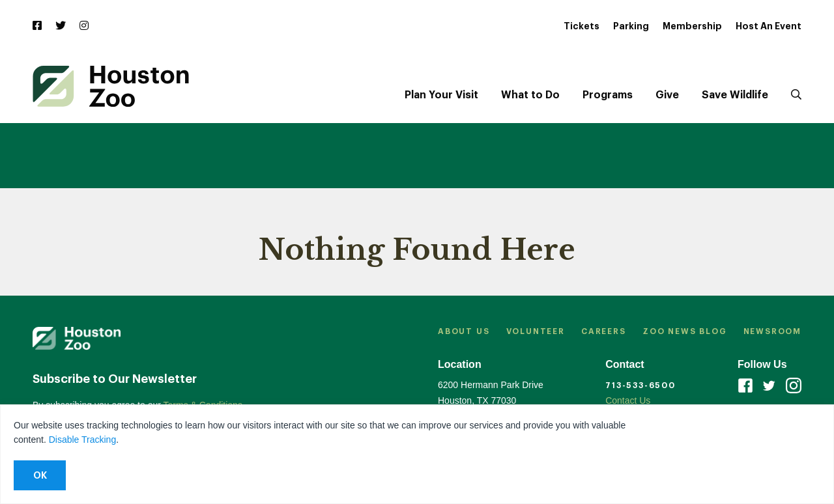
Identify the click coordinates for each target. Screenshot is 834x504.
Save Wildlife (735, 95)
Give (667, 95)
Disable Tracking (83, 440)
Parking (631, 26)
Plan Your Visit (441, 95)
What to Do (530, 95)
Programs (608, 95)
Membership (692, 26)
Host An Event (769, 26)
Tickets (582, 26)
